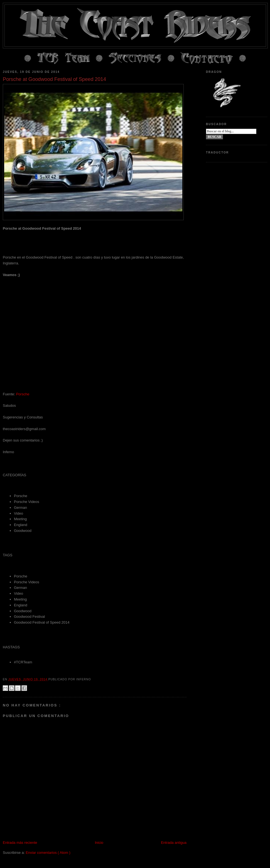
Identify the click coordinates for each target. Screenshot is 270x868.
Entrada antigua (174, 843)
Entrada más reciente (20, 843)
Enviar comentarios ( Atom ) (48, 853)
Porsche (23, 394)
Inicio (99, 843)
